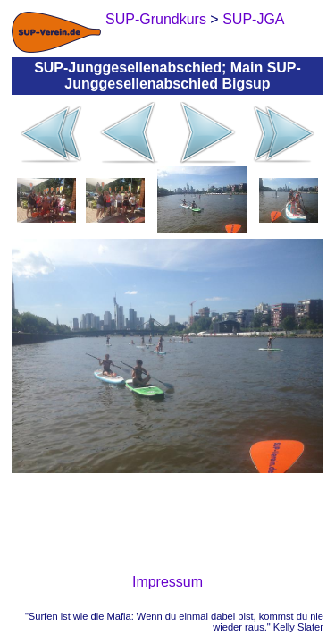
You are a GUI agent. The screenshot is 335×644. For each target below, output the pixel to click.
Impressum (167, 582)
